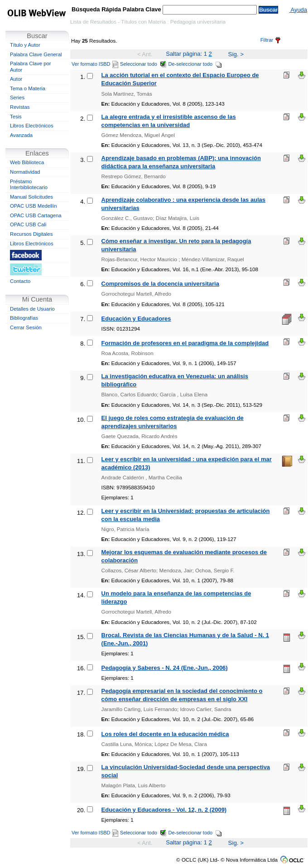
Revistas (20, 107)
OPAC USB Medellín (34, 206)
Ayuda (298, 10)
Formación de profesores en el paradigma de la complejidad (185, 343)
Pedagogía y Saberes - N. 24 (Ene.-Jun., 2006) (165, 668)
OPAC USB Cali (28, 224)
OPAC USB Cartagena (36, 215)
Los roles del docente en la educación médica (165, 734)
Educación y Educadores (136, 319)
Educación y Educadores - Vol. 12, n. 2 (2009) (164, 810)
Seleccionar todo (143, 64)
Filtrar (270, 40)
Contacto (20, 281)
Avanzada (21, 135)
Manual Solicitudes (31, 197)
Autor (16, 79)
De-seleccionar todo (195, 64)
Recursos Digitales (31, 234)
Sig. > (236, 54)
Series (17, 98)
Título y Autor (25, 45)
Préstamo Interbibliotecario (29, 185)
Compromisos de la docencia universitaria (160, 284)
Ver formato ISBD (95, 64)
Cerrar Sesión (26, 327)
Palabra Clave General (36, 54)
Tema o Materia (28, 88)
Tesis (16, 117)
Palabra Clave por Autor (31, 67)
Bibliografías (24, 318)
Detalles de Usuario (32, 309)
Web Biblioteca (27, 162)
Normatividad (25, 172)
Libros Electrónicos (32, 126)
